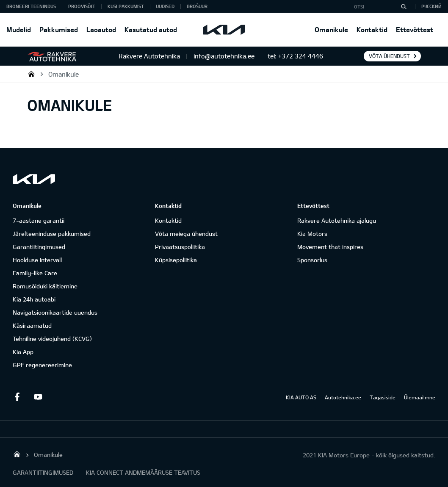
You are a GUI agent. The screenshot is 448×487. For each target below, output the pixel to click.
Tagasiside (383, 397)
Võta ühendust (389, 56)
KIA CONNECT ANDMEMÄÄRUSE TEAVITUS (143, 472)
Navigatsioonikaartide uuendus (55, 312)
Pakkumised (59, 29)
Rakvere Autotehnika (31, 74)
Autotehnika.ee (343, 397)
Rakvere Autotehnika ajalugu (337, 220)
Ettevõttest (415, 29)
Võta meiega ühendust (186, 234)
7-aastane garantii (39, 220)
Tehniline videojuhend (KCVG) (52, 339)
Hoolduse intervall (37, 260)
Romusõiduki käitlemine (45, 286)
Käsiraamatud (32, 325)
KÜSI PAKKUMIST (126, 6)
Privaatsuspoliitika (180, 247)
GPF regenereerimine (42, 365)
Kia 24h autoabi (34, 299)
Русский (431, 6)
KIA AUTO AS (301, 397)
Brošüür (197, 6)
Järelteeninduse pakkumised (52, 234)
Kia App (23, 352)
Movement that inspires (330, 247)
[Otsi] (404, 6)
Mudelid (19, 29)
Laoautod (101, 29)
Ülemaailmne (420, 397)
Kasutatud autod (151, 29)
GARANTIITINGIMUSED (43, 472)
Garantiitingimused (39, 247)
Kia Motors (312, 234)
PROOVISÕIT (82, 6)
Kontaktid (372, 29)
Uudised (165, 6)
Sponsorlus (312, 260)
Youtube (38, 397)
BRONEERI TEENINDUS (31, 6)
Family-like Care (35, 273)
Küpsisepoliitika (176, 260)
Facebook (17, 397)
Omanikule (331, 29)
